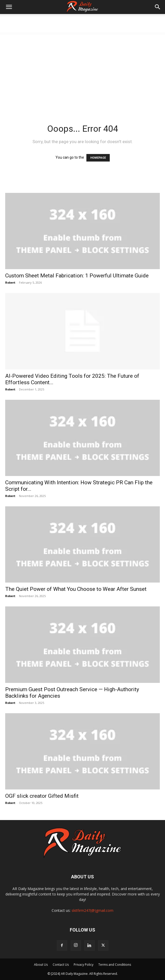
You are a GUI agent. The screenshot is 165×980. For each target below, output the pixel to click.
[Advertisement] (82, 71)
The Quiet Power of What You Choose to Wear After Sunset (76, 589)
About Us (41, 965)
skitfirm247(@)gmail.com (92, 910)
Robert (10, 282)
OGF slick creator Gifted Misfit (42, 796)
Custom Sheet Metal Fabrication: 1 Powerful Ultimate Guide (77, 276)
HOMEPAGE (98, 158)
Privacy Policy (84, 965)
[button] (9, 7)
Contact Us (61, 965)
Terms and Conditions (115, 965)
